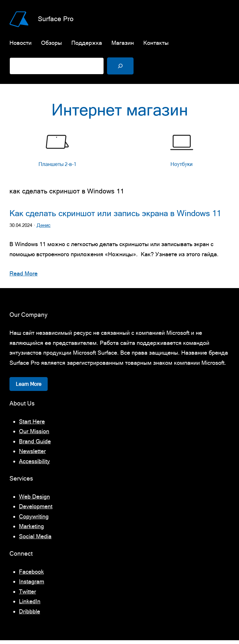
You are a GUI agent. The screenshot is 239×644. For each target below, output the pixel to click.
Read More (24, 277)
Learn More (29, 388)
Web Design (34, 500)
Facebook (31, 575)
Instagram (32, 585)
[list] (119, 154)
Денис (44, 229)
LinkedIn (30, 605)
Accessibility (34, 465)
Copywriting (34, 520)
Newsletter (32, 455)
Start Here (32, 425)
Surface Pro (56, 19)
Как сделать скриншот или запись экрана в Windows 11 (115, 217)
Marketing (31, 530)
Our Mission (34, 435)
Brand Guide (35, 445)
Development (36, 510)
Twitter (27, 595)
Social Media (35, 540)
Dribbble (30, 615)
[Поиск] (120, 66)
